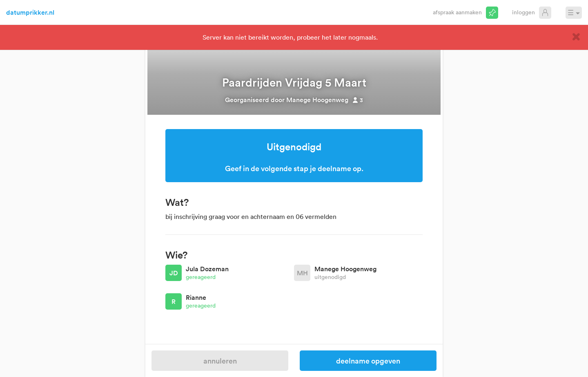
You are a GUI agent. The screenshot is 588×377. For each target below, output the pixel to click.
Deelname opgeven (368, 361)
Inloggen (523, 12)
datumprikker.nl (30, 12)
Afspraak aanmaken (457, 12)
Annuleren (220, 361)
